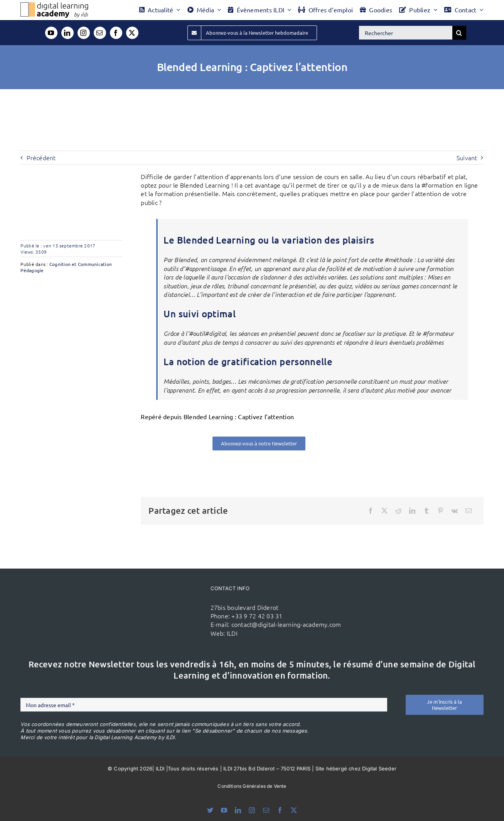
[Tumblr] (426, 511)
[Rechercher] (406, 33)
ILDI (232, 633)
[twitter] (132, 33)
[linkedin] (67, 33)
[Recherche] (459, 33)
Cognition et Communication (81, 264)
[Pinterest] (440, 511)
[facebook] (116, 33)
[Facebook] (371, 511)
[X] (384, 511)
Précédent (41, 157)
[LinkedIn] (412, 511)
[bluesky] (210, 810)
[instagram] (84, 33)
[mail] (100, 33)
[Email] (469, 511)
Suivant (467, 157)
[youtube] (51, 33)
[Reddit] (398, 511)
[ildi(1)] (169, 599)
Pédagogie (32, 270)
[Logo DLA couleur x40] (54, 5)
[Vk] (454, 511)
